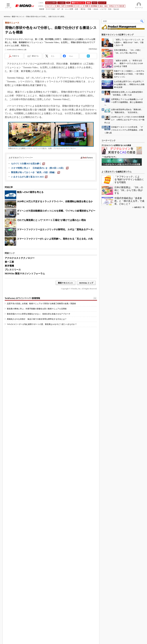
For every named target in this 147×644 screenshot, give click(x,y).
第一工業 (9, 299)
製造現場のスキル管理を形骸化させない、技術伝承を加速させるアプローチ (39, 362)
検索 (142, 58)
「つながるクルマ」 (109, 492)
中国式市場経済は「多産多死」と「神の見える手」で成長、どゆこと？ (129, 536)
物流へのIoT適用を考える (30, 229)
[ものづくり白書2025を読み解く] (28, 201)
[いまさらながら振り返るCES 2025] (29, 214)
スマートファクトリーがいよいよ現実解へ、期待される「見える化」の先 (55, 276)
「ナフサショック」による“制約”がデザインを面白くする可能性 (129, 515)
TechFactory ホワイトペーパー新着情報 (22, 346)
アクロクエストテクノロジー (20, 295)
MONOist (7, 54)
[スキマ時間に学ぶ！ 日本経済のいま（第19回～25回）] (40, 205)
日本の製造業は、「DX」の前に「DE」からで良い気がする (129, 525)
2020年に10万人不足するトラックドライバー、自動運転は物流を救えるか (55, 238)
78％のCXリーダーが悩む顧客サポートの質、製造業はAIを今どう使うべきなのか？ (42, 372)
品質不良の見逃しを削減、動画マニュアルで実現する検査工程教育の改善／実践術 (41, 352)
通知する (35, 93)
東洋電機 (9, 303)
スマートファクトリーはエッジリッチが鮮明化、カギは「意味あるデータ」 (56, 266)
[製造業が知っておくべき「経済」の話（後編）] (36, 209)
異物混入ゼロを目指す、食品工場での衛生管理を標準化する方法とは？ (37, 367)
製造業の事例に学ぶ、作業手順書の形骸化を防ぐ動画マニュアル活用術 (37, 357)
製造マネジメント (18, 54)
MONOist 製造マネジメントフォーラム (25, 311)
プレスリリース (13, 307)
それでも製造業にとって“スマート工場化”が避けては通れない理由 (51, 257)
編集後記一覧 (139, 542)
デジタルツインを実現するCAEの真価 (116, 481)
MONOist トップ (86, 320)
